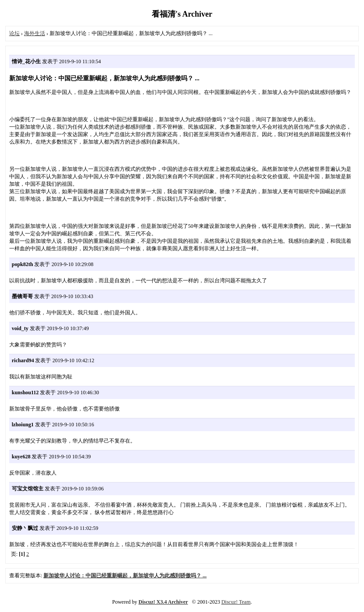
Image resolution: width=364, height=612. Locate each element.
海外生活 (35, 33)
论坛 (14, 33)
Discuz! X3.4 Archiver (163, 602)
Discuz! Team (236, 602)
